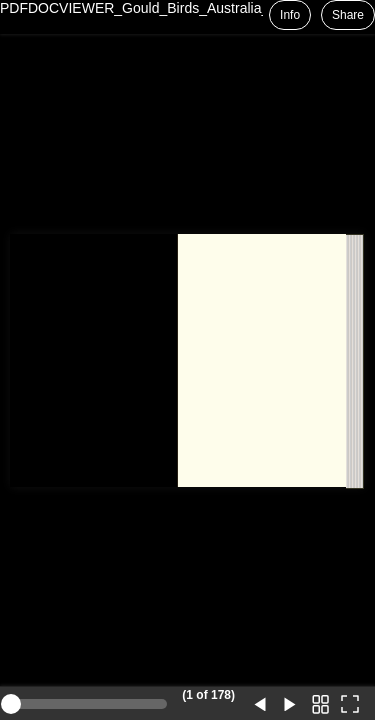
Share (348, 15)
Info (290, 15)
